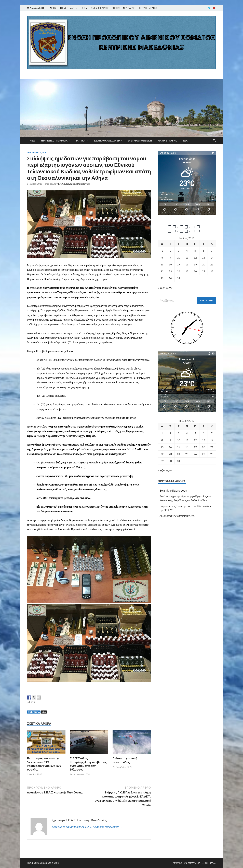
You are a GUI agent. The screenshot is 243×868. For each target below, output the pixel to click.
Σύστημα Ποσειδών (140, 141)
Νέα (32, 141)
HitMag (212, 863)
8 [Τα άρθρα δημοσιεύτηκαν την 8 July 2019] (162, 257)
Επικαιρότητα (34, 153)
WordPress (198, 863)
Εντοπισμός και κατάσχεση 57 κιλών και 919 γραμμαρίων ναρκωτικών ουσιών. (45, 764)
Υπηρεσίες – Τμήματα (54, 141)
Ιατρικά (81, 141)
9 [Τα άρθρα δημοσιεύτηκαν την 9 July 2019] (170, 257)
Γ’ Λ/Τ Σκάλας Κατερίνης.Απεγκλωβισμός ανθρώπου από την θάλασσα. (88, 764)
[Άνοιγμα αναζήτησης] (214, 141)
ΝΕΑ (44, 712)
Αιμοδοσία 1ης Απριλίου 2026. (177, 516)
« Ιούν (161, 288)
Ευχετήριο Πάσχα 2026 (173, 490)
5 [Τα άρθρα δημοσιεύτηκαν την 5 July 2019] (195, 251)
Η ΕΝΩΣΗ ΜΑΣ (67, 8)
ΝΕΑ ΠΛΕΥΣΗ (130, 8)
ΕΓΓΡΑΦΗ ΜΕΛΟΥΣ (148, 8)
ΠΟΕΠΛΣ (116, 8)
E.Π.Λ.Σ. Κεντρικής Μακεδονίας (74, 184)
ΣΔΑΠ (186, 141)
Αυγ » (169, 288)
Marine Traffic (167, 141)
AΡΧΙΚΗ (53, 8)
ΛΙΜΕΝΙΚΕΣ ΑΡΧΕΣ (100, 8)
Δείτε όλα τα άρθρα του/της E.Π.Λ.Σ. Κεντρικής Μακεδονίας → (87, 827)
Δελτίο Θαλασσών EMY (108, 141)
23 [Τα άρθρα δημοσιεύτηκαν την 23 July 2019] (170, 271)
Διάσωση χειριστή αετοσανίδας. (125, 760)
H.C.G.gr (84, 8)
